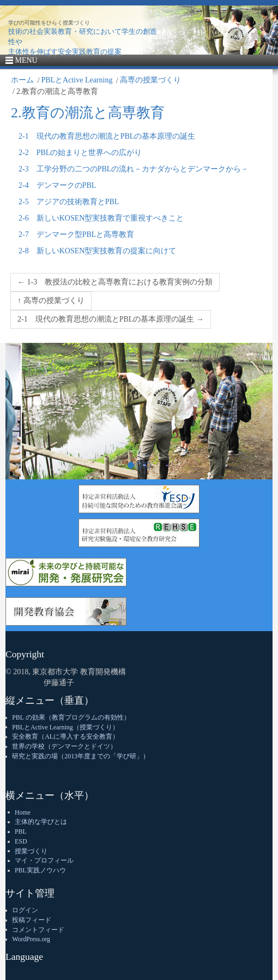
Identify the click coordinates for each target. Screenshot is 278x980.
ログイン (25, 910)
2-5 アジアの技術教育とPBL (69, 202)
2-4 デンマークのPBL (57, 185)
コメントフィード (38, 930)
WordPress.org (31, 939)
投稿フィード (32, 920)
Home (23, 812)
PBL (21, 831)
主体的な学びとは (41, 822)
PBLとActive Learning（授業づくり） (65, 727)
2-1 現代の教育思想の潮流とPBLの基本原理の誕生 (107, 136)
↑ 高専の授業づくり (51, 301)
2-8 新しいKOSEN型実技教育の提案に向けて (97, 251)
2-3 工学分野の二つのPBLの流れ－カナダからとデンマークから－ (134, 169)
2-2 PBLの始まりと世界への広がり (80, 153)
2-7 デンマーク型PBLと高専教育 (76, 234)
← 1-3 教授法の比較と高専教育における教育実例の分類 (115, 282)
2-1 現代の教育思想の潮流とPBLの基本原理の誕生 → (111, 319)
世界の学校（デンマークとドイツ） (64, 746)
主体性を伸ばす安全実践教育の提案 (65, 52)
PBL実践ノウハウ (40, 870)
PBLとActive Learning (77, 80)
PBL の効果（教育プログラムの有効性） (71, 717)
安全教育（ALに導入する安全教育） (65, 737)
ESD (21, 841)
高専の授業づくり (150, 80)
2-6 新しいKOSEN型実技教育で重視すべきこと (101, 218)
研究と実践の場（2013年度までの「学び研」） (81, 756)
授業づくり (31, 851)
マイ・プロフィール (44, 860)
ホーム (22, 80)
